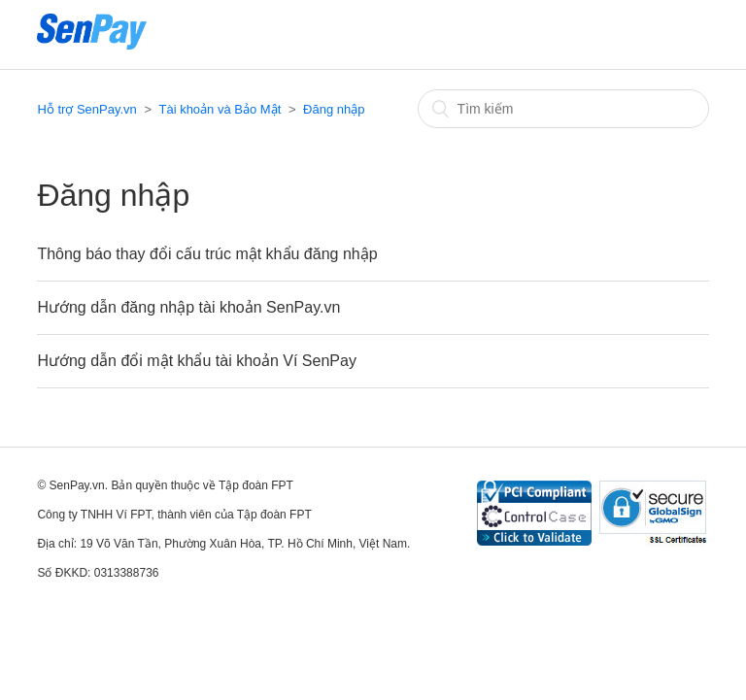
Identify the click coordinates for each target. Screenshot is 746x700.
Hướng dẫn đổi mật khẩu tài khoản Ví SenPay (196, 361)
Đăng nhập (334, 109)
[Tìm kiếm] (563, 109)
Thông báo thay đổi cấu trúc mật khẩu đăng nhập (207, 254)
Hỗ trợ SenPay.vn (86, 109)
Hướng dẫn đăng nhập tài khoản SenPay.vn (188, 307)
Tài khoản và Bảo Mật (220, 109)
